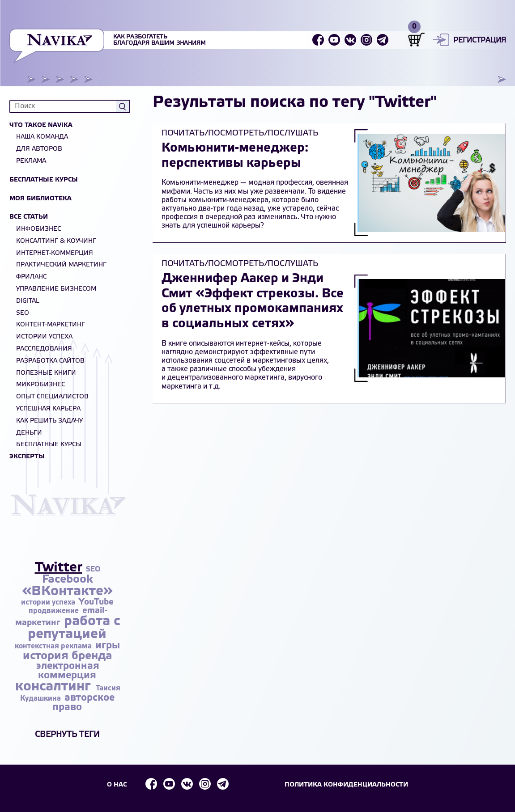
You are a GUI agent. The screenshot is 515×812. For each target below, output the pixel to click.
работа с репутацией (74, 628)
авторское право (84, 703)
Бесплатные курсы (44, 180)
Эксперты (27, 457)
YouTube (96, 602)
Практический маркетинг (61, 265)
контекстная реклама (54, 646)
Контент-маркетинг (51, 325)
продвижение (55, 611)
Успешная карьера (48, 409)
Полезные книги (46, 373)
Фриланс (31, 277)
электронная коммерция (68, 671)
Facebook (68, 580)
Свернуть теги (67, 735)
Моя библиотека (40, 199)
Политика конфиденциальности (348, 785)
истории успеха (49, 603)
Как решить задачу (49, 421)
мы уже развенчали (271, 192)
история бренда (68, 656)
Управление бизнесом (56, 289)
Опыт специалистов (52, 397)
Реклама (31, 161)
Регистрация (480, 40)
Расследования (44, 349)
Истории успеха (44, 337)
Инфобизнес (38, 229)
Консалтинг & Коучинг (56, 241)
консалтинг (55, 687)
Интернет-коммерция (55, 253)
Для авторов (39, 149)
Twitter (59, 568)
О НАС (116, 785)
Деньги (29, 433)
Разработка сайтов (50, 361)
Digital (28, 301)
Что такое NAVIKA (41, 125)
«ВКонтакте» (67, 592)
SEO (23, 313)
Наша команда (42, 137)
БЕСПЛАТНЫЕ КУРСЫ (49, 445)
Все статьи (29, 217)
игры (108, 646)
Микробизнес (40, 385)
